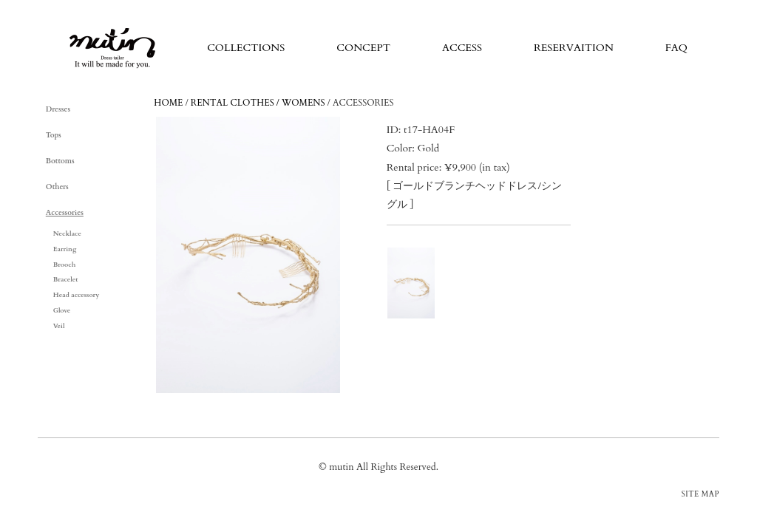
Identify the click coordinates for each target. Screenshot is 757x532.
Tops (54, 135)
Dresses (58, 109)
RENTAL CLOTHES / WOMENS (258, 103)
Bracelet (66, 279)
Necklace (67, 233)
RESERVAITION (574, 48)
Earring (65, 249)
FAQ (676, 48)
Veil (59, 326)
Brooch (65, 265)
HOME (168, 103)
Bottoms (60, 161)
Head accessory (77, 295)
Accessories (65, 213)
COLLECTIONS (246, 48)
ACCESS (462, 48)
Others (57, 187)
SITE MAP (700, 494)
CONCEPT (363, 48)
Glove (62, 310)
